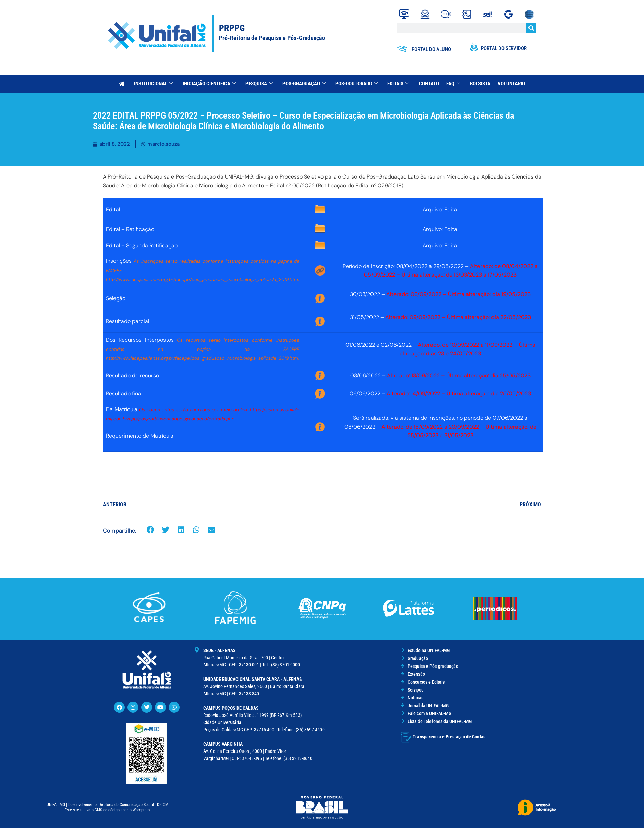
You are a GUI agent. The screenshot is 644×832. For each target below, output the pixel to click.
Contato (428, 84)
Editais (398, 84)
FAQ (452, 84)
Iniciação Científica (211, 84)
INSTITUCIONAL (156, 84)
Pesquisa (260, 84)
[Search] (531, 28)
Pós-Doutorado (357, 84)
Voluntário (509, 84)
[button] (151, 530)
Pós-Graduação (305, 84)
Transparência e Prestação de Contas (449, 737)
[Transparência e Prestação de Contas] (406, 737)
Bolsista (478, 84)
